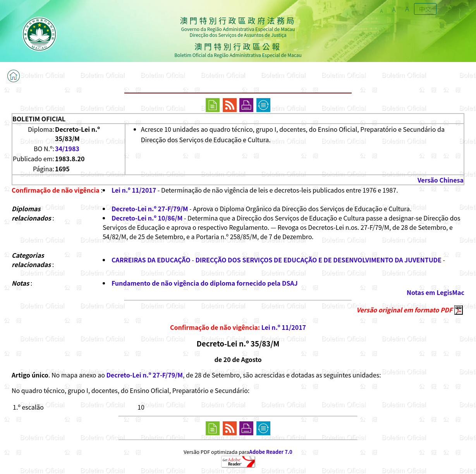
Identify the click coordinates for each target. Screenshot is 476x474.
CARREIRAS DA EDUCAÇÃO (151, 260)
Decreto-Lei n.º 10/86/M (147, 218)
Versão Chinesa (441, 180)
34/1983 (67, 148)
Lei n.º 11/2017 (134, 190)
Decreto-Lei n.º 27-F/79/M (150, 209)
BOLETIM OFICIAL (39, 119)
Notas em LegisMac (436, 292)
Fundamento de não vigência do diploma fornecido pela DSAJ (205, 283)
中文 (425, 9)
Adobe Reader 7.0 (271, 452)
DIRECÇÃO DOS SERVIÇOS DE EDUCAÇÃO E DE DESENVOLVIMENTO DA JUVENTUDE (318, 260)
